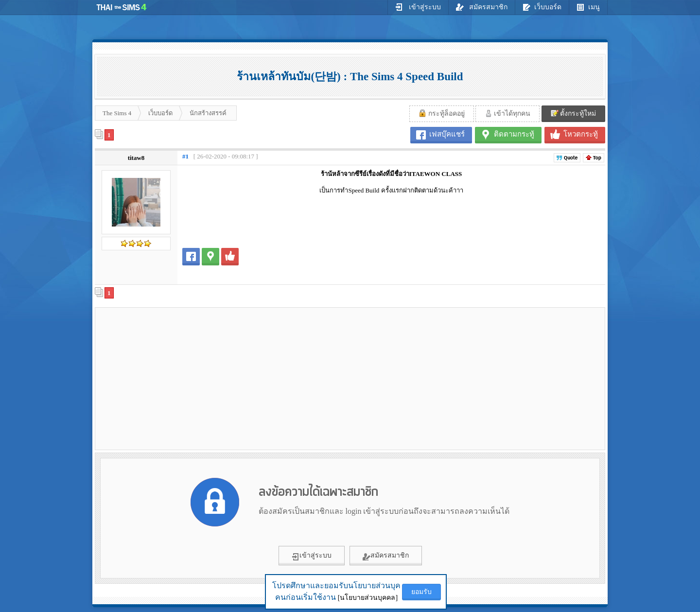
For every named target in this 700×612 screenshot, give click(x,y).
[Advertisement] (180, 378)
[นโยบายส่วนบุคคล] (368, 598)
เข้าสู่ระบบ (418, 7)
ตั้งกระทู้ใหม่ (574, 113)
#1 (185, 156)
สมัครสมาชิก (482, 7)
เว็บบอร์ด (542, 7)
